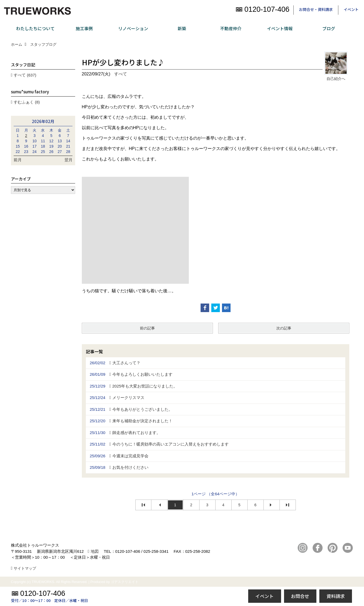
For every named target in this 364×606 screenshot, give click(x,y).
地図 (95, 551)
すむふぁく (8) (27, 102)
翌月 (68, 160)
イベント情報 (280, 28)
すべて (121, 74)
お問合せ (300, 596)
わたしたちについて (35, 28)
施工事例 (84, 28)
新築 (182, 28)
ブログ (329, 28)
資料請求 (336, 596)
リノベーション (133, 28)
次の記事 (284, 328)
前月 (18, 160)
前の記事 (147, 328)
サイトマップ (25, 568)
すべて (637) (25, 75)
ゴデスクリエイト (125, 582)
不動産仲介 (231, 28)
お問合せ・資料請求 (316, 9)
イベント (351, 9)
